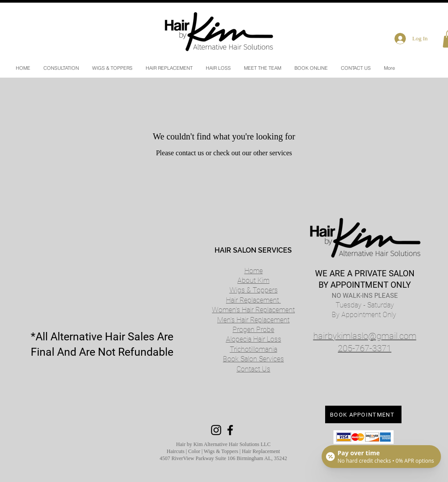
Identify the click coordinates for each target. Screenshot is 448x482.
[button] (218, 68)
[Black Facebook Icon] (230, 430)
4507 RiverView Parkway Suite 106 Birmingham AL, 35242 (224, 458)
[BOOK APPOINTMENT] (363, 414)
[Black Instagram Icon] (216, 430)
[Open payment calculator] (381, 457)
